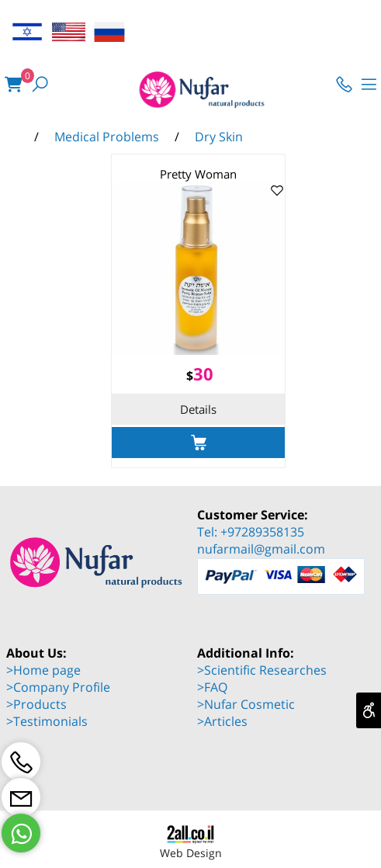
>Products (36, 704)
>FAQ (212, 687)
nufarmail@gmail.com (261, 549)
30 (203, 373)
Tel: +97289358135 (251, 532)
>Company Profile (58, 687)
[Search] (40, 85)
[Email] (21, 797)
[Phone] (344, 85)
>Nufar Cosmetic (246, 704)
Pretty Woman (198, 174)
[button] (198, 443)
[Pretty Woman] (198, 350)
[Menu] (369, 85)
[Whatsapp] (21, 833)
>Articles (222, 721)
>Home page (43, 670)
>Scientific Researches (262, 670)
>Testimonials (47, 721)
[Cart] (14, 85)
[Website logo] (192, 91)
